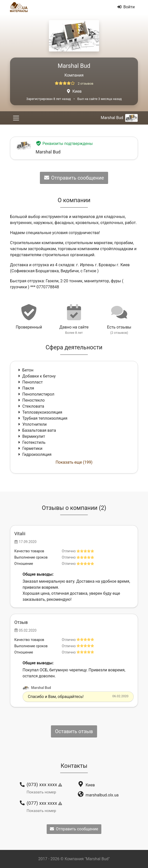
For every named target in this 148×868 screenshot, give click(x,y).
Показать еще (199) (74, 462)
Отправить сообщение (74, 178)
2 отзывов (86, 84)
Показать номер (41, 792)
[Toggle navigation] (16, 118)
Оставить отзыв (74, 731)
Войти (126, 7)
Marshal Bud (119, 118)
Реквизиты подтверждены (64, 144)
